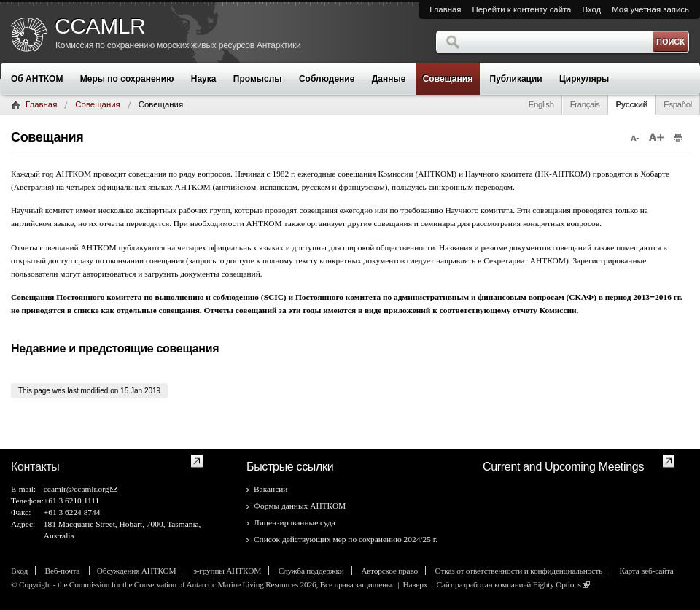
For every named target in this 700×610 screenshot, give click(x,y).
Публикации (516, 79)
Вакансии (271, 489)
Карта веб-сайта (646, 571)
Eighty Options (557, 584)
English (541, 104)
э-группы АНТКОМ (227, 571)
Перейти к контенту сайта (522, 9)
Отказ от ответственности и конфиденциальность (519, 571)
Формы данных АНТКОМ (300, 506)
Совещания (448, 79)
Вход (591, 9)
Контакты (35, 467)
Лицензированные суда (295, 522)
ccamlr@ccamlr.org (77, 489)
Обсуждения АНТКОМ (137, 571)
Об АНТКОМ (37, 79)
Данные (389, 79)
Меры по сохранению (127, 79)
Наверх (415, 584)
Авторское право (389, 571)
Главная (445, 9)
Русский (632, 104)
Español (678, 104)
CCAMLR (100, 26)
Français (585, 104)
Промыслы (258, 79)
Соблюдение (327, 79)
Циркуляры (584, 79)
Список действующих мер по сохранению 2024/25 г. (346, 539)
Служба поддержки (311, 571)
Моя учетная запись (650, 9)
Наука (204, 79)
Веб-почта (63, 571)
